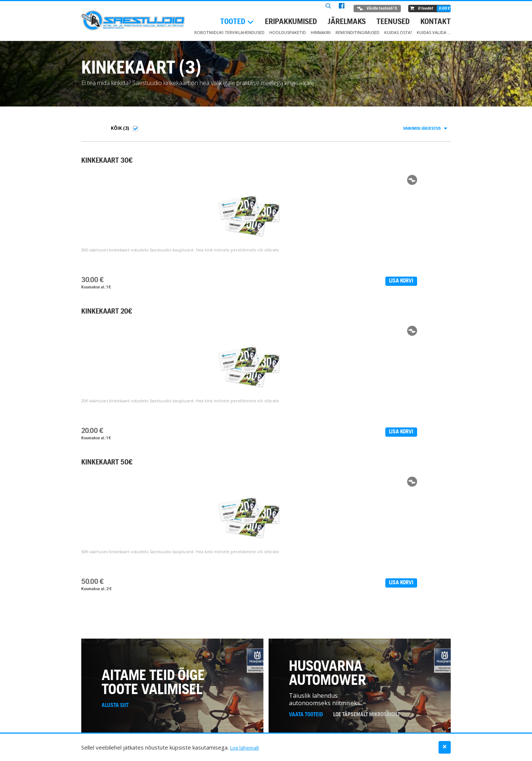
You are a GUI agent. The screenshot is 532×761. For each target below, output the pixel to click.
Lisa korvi (144, 281)
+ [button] (523, 512)
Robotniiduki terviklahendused (229, 32)
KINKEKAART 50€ (301, 161)
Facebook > (141, 642)
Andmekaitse (437, 726)
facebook (331, 9)
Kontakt (436, 22)
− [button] (523, 523)
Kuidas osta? (398, 32)
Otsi (306, 9)
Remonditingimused (357, 32)
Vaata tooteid (306, 413)
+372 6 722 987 (117, 558)
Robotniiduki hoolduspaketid (187, 726)
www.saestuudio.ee (122, 575)
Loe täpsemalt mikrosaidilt (367, 413)
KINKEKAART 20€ (204, 161)
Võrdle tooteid (374, 9)
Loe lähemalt (246, 747)
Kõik (116, 128)
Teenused (393, 22)
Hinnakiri (321, 32)
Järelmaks (347, 22)
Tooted (233, 22)
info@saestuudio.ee (123, 566)
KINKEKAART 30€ (107, 161)
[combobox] (425, 129)
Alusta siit (115, 404)
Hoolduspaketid (288, 32)
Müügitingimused (322, 726)
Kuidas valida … (434, 32)
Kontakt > (109, 642)
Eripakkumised (291, 22)
